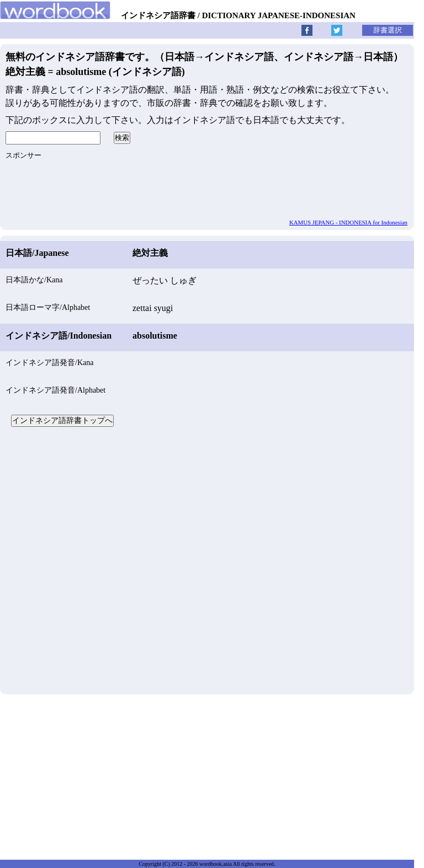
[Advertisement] (207, 559)
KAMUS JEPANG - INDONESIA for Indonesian (348, 222)
